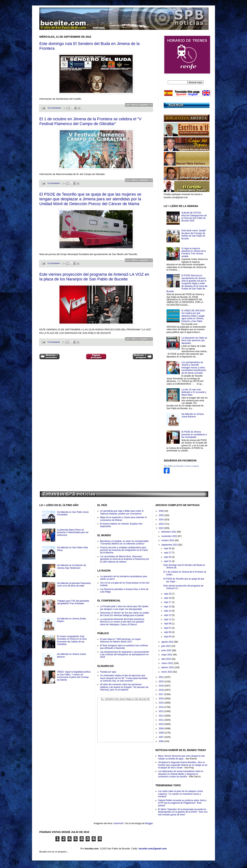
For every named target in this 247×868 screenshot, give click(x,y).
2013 (162, 711)
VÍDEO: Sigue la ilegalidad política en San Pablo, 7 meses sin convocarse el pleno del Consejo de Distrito (74, 676)
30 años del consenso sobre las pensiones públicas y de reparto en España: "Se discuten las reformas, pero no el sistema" (124, 687)
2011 (162, 720)
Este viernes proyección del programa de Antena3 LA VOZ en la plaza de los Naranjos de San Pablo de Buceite (94, 277)
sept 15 (168, 607)
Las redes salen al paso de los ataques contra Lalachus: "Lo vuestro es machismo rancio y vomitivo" (180, 794)
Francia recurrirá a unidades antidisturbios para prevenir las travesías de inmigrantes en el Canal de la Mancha (124, 550)
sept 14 (168, 611)
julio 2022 (166, 646)
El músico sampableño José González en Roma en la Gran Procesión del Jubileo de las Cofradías (72, 640)
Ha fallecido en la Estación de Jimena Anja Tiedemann (72, 567)
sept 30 (168, 548)
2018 (162, 690)
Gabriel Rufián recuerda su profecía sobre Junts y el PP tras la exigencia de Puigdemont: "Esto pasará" (182, 803)
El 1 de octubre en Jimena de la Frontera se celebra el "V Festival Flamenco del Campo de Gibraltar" (90, 121)
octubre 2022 (168, 540)
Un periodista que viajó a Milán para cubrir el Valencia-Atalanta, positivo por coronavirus (122, 512)
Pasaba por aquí (108, 672)
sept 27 (168, 553)
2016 (162, 699)
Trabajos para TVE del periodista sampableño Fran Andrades (73, 602)
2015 (162, 703)
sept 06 (168, 632)
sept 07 (168, 628)
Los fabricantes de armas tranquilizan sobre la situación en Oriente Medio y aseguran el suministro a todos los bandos (180, 774)
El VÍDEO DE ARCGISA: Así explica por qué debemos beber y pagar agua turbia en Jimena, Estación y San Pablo (193, 316)
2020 (162, 682)
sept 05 (168, 637)
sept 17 (168, 602)
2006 (162, 741)
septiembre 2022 (170, 545)
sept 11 (168, 619)
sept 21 (168, 561)
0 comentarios (54, 183)
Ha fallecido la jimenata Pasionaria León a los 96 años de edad (74, 584)
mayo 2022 (167, 655)
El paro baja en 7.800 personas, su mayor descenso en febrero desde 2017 (120, 640)
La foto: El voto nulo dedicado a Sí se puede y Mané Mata (194, 392)
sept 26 (168, 557)
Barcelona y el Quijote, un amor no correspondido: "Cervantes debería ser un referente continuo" (125, 542)
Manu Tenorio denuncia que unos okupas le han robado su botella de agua (181, 757)
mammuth (118, 823)
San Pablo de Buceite (173, 466)
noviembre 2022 (170, 536)
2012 (162, 716)
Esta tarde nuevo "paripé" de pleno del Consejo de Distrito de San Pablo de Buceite (194, 234)
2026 (162, 511)
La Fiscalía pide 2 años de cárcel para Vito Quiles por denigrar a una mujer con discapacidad (124, 608)
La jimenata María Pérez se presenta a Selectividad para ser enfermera (73, 532)
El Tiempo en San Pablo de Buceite (125, 699)
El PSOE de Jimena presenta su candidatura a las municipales (194, 434)
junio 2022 (167, 650)
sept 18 (168, 598)
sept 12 (168, 615)
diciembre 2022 (169, 532)
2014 (162, 707)
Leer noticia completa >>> (139, 105)
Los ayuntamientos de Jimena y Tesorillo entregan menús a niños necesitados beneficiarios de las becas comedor (194, 368)
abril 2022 (166, 659)
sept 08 (168, 624)
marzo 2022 (168, 663)
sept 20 (168, 594)
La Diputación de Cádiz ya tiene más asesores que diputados (194, 340)
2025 (162, 515)
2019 (162, 686)
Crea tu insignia (192, 466)
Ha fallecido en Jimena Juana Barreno (193, 415)
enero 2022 (167, 672)
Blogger (149, 823)
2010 (162, 724)
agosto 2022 (168, 642)
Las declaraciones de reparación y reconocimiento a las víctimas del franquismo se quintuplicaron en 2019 (125, 655)
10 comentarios (54, 108)
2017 (162, 694)
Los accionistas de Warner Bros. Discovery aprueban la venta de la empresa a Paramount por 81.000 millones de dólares (125, 559)
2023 (162, 524)
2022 (162, 528)
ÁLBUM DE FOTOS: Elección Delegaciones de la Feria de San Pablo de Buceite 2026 (194, 217)
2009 (162, 729)
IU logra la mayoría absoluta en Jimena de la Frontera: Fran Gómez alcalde (194, 252)
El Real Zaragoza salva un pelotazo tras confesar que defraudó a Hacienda (124, 647)
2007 (162, 737)
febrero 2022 (168, 667)
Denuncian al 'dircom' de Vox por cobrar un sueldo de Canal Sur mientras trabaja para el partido (125, 614)
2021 (162, 677)
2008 (162, 733)
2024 (162, 520)
